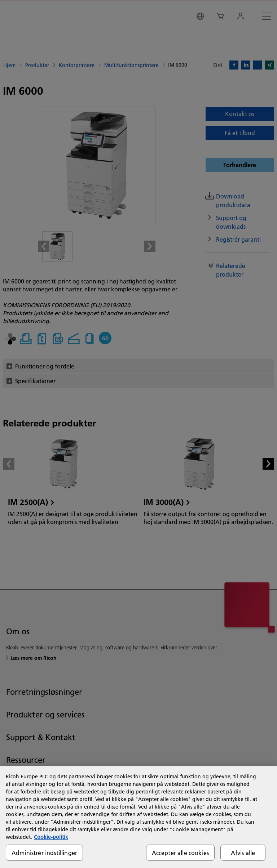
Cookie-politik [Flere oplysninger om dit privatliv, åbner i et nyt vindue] (51, 837)
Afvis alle (243, 853)
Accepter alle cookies (180, 853)
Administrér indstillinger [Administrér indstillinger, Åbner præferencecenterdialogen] (44, 853)
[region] (138, 817)
